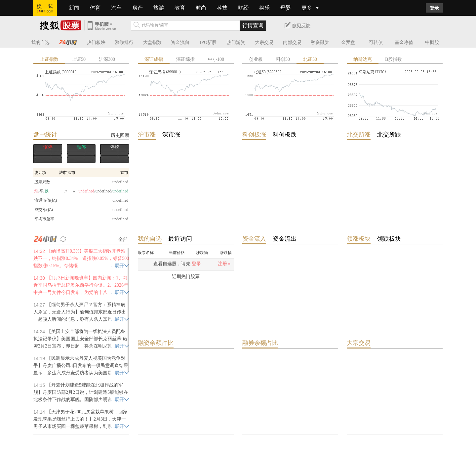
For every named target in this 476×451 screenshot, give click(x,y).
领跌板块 (389, 239)
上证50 (79, 59)
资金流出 (285, 239)
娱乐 (264, 8)
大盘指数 (152, 42)
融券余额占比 (260, 343)
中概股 (432, 42)
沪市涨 (147, 135)
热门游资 (236, 42)
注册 (222, 264)
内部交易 (292, 42)
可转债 (376, 42)
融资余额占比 (156, 343)
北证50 (310, 59)
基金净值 (404, 42)
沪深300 (107, 59)
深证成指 (154, 59)
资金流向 (180, 42)
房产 (138, 8)
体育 (95, 8)
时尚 (201, 8)
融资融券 (320, 42)
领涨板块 (359, 239)
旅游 (159, 8)
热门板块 (96, 42)
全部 (123, 239)
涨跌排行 (124, 42)
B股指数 (394, 59)
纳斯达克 (363, 59)
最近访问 (180, 239)
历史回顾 (120, 135)
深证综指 (185, 59)
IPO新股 (208, 42)
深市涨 (171, 135)
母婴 (286, 8)
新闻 (74, 8)
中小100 (216, 59)
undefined (120, 210)
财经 (243, 8)
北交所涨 (359, 135)
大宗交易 (264, 42)
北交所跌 (389, 135)
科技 (222, 8)
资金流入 (254, 239)
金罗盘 (348, 42)
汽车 (116, 8)
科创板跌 (285, 135)
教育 (180, 8)
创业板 (256, 59)
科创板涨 (254, 135)
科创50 (283, 59)
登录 (434, 8)
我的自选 (40, 42)
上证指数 (49, 59)
